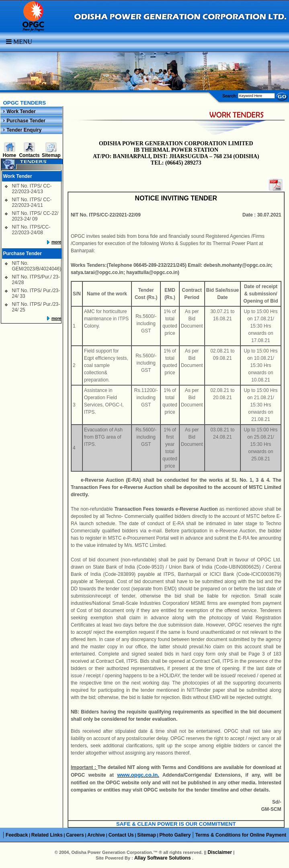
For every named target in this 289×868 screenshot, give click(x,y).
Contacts (29, 155)
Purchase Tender (26, 121)
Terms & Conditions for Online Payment (241, 835)
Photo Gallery (175, 835)
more (56, 242)
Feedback (17, 835)
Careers (75, 835)
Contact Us (121, 835)
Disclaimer (220, 852)
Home (9, 155)
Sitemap (51, 155)
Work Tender (21, 111)
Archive (96, 835)
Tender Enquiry (24, 130)
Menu (19, 42)
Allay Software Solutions (163, 858)
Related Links (47, 835)
